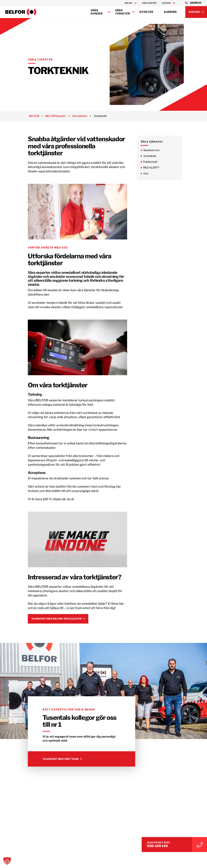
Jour (153, 173)
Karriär (170, 12)
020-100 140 (173, 844)
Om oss (128, 3)
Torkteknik (157, 156)
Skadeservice (159, 150)
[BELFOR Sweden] (21, 12)
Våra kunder (97, 12)
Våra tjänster (122, 12)
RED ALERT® (158, 168)
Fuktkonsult (157, 162)
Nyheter (146, 12)
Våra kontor (149, 3)
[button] (193, 3)
